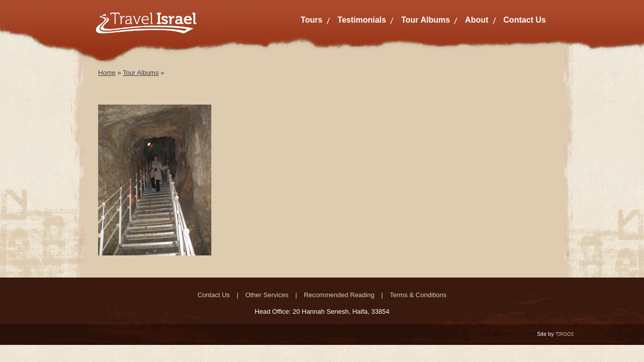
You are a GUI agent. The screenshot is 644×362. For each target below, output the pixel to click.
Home (107, 73)
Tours (312, 20)
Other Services (267, 295)
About (476, 20)
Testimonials (362, 20)
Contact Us (525, 20)
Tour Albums (425, 20)
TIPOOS (565, 334)
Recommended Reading (339, 295)
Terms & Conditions (418, 295)
